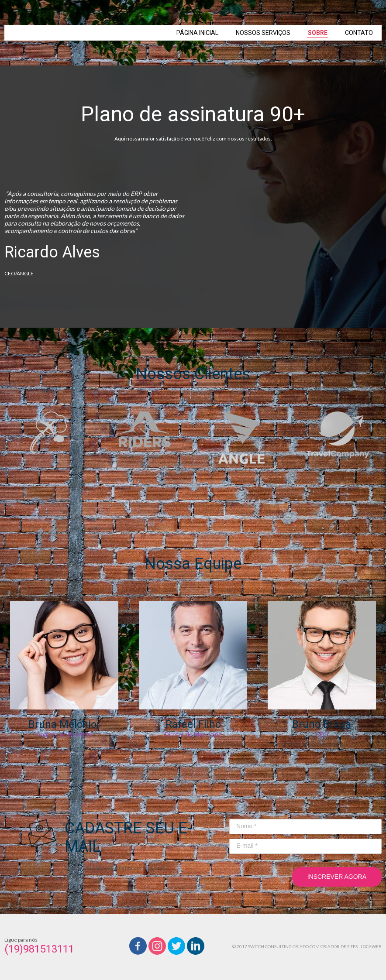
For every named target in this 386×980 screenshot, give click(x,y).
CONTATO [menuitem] (359, 33)
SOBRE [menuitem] (318, 33)
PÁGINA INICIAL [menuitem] (197, 33)
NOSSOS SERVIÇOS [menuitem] (263, 33)
